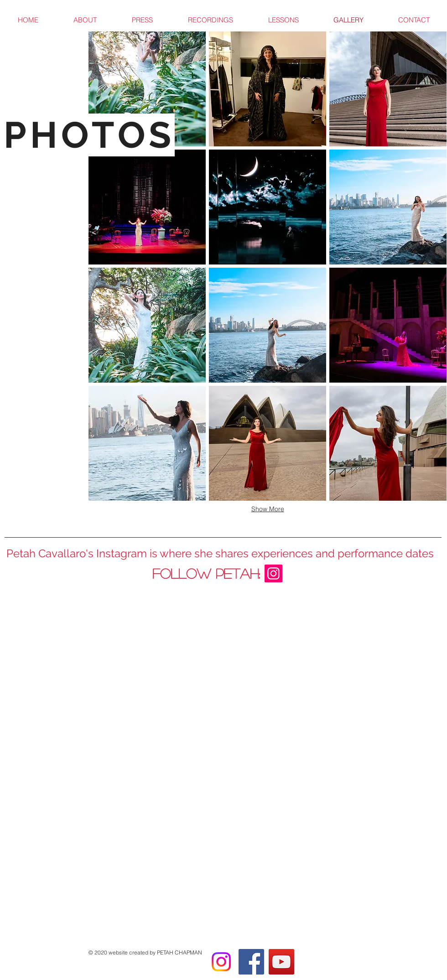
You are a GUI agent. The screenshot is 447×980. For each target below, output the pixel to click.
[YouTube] (281, 962)
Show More (268, 509)
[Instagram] (221, 962)
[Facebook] (251, 962)
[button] (147, 89)
